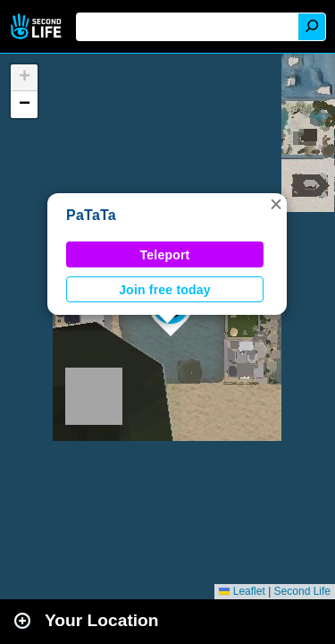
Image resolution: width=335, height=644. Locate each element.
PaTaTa (91, 215)
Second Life (38, 26)
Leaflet (242, 591)
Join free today (165, 290)
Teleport (165, 255)
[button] (276, 204)
